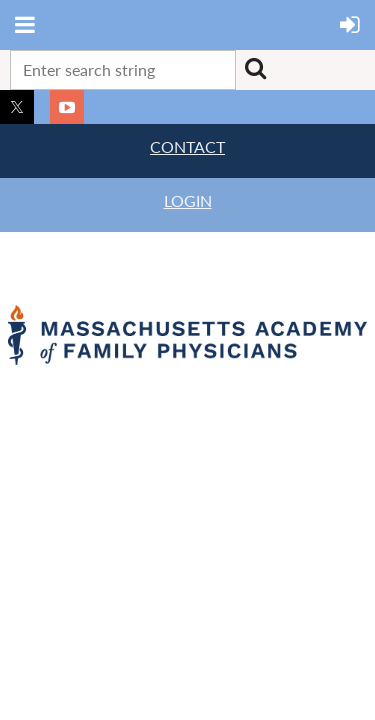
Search (255, 68)
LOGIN (188, 200)
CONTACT (187, 146)
